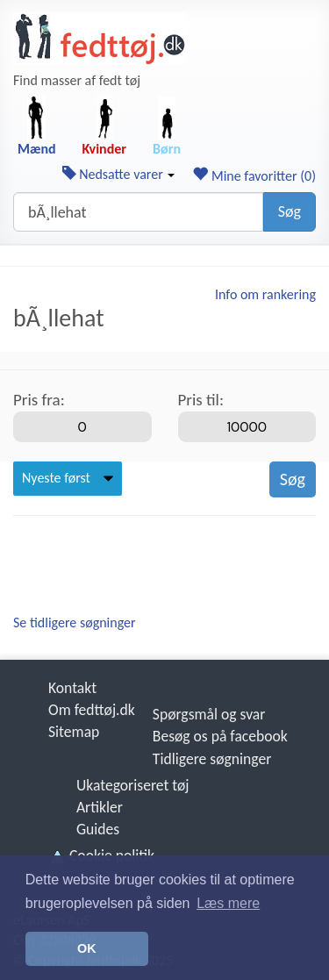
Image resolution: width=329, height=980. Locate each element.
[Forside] (100, 39)
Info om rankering (265, 294)
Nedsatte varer (119, 174)
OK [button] (87, 948)
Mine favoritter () (254, 176)
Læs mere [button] (228, 903)
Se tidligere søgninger (75, 622)
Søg (290, 211)
